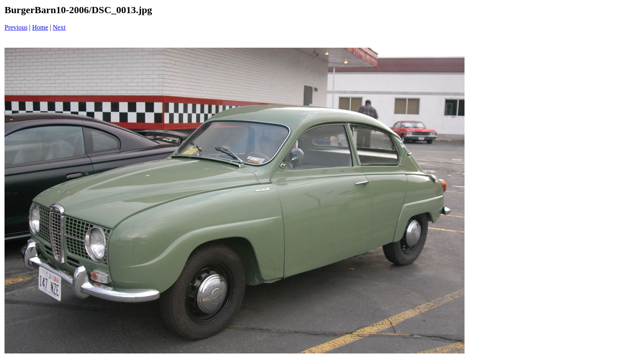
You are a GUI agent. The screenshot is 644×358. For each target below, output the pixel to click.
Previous (16, 27)
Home (40, 27)
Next (59, 27)
